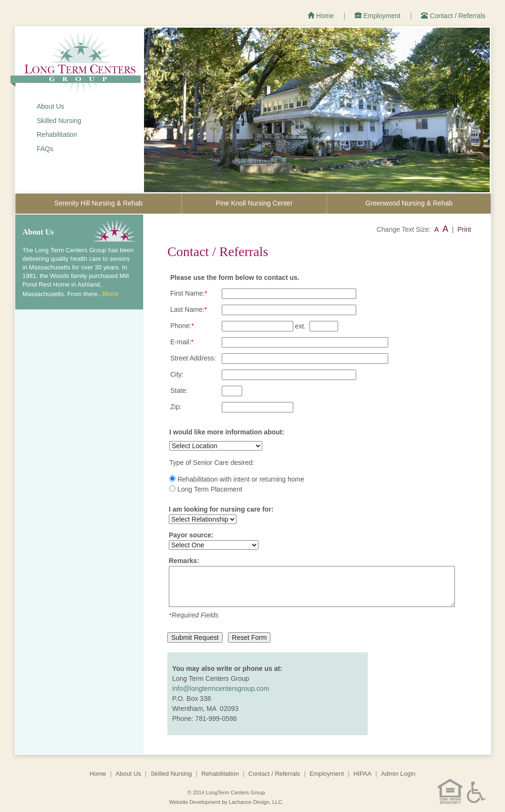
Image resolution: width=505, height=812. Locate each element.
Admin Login (398, 774)
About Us (51, 106)
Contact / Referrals (453, 16)
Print (464, 229)
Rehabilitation (57, 134)
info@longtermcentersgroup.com (221, 689)
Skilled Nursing (59, 121)
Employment (378, 16)
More (110, 294)
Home (321, 16)
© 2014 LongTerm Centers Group (226, 792)
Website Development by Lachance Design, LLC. (227, 802)
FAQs (45, 149)
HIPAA (362, 774)
